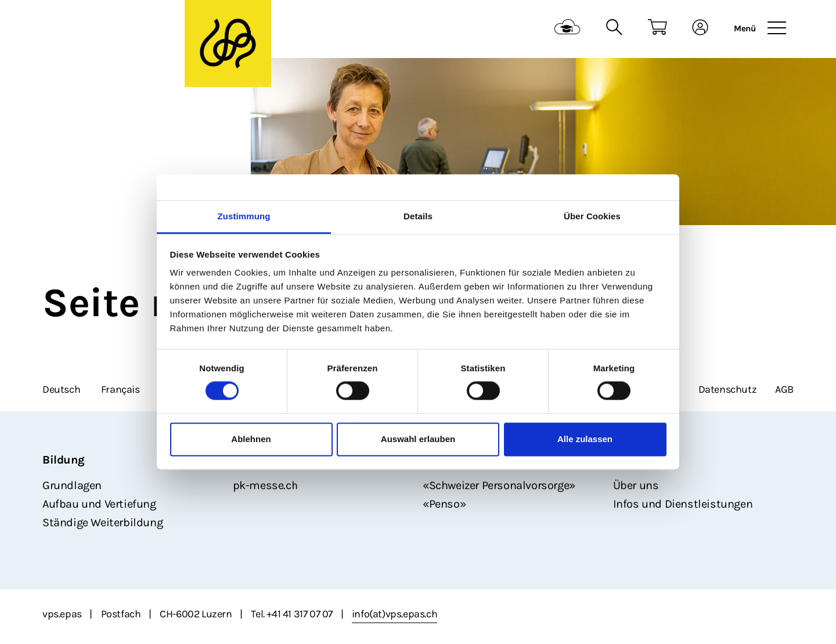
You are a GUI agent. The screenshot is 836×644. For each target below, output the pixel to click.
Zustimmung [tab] (244, 216)
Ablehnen (251, 439)
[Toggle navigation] (777, 28)
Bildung (63, 460)
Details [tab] (418, 216)
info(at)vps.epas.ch (394, 614)
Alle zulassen (585, 439)
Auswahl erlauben (418, 439)
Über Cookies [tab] (592, 216)
